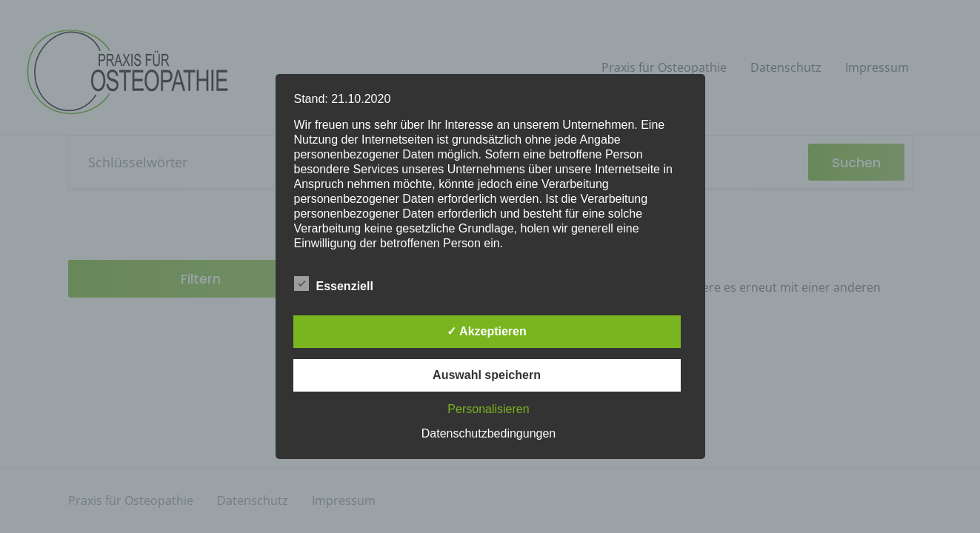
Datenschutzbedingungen (489, 433)
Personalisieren (488, 409)
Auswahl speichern (487, 375)
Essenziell (334, 284)
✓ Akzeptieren (487, 331)
